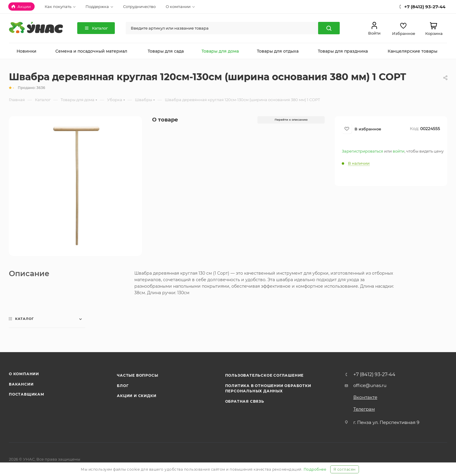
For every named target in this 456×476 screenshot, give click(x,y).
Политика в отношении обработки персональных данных (268, 388)
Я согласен (345, 469)
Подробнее (315, 469)
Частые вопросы (137, 375)
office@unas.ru (370, 385)
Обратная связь (245, 401)
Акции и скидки (137, 396)
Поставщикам (27, 394)
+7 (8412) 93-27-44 (374, 375)
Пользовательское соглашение (265, 375)
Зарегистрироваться (362, 151)
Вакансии (21, 384)
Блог (123, 386)
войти (399, 151)
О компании (24, 374)
